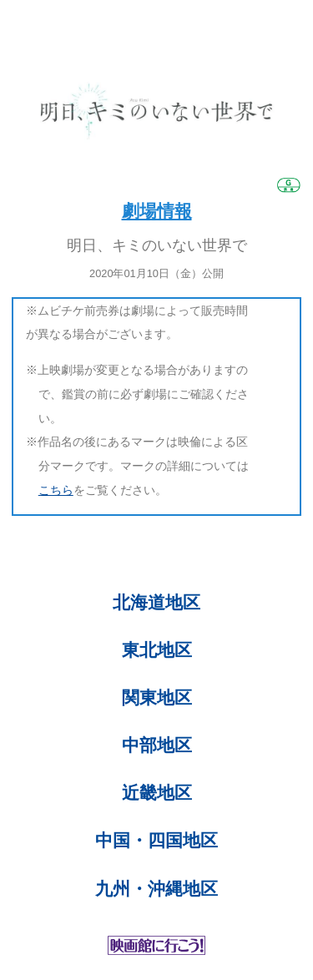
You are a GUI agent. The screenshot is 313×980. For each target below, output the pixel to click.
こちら (56, 490)
